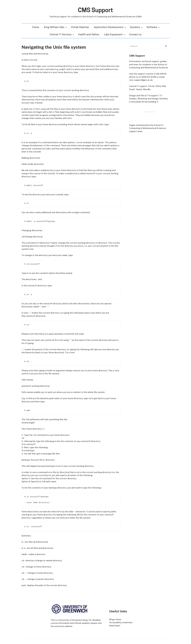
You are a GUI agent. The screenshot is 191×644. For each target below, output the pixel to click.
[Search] (166, 46)
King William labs (55, 27)
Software (153, 27)
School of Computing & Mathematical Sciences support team (148, 128)
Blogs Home (115, 619)
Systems (136, 27)
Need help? (115, 626)
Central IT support (138, 86)
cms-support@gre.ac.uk (141, 80)
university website (63, 626)
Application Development (110, 27)
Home (36, 27)
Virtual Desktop (80, 27)
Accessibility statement (121, 622)
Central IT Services (62, 34)
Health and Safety (89, 34)
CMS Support (95, 10)
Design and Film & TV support (144, 96)
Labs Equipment (115, 34)
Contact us (135, 34)
